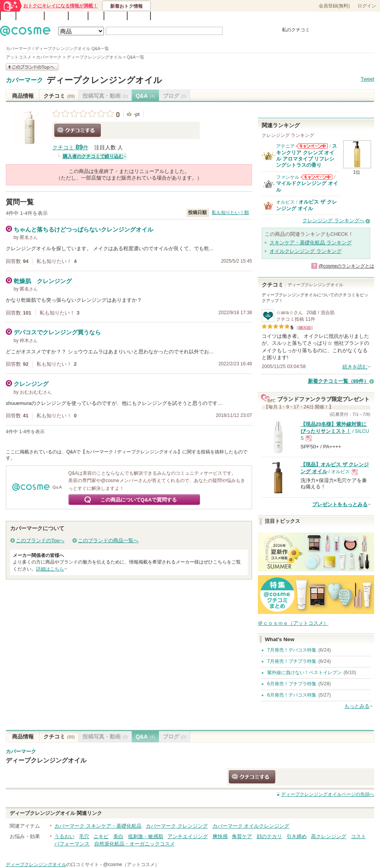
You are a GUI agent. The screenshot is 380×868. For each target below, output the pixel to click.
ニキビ (101, 836)
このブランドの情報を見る (32, 67)
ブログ (78, 16)
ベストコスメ (242, 16)
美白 (118, 836)
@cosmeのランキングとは (346, 266)
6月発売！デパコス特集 (292, 695)
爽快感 (220, 836)
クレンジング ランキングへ (333, 220)
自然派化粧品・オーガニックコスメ (135, 844)
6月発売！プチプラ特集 (292, 684)
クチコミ (59, 96)
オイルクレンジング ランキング (306, 251)
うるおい (64, 836)
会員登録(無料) (334, 6)
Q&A (96, 16)
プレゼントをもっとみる (340, 504)
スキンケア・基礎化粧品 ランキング (311, 243)
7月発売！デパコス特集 (292, 650)
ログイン (367, 6)
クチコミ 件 (70, 148)
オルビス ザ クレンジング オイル (307, 205)
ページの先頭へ (328, 794)
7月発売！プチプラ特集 (292, 661)
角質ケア (242, 836)
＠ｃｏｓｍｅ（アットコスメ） (293, 623)
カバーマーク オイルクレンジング (251, 826)
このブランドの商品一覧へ (108, 540)
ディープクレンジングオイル (104, 80)
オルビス (285, 202)
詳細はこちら (50, 569)
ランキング (30, 16)
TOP (8, 16)
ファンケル (288, 177)
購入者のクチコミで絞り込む (93, 156)
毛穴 (84, 836)
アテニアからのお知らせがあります (312, 146)
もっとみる (357, 706)
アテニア (285, 146)
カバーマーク (24, 80)
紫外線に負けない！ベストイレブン (304, 673)
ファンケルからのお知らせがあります (316, 177)
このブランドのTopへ (40, 540)
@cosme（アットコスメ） (131, 865)
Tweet (367, 79)
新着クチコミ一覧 (338, 381)
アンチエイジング (188, 836)
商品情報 (23, 96)
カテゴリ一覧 (212, 16)
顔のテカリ (269, 836)
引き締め (297, 836)
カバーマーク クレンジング (177, 826)
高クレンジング (329, 836)
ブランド (56, 16)
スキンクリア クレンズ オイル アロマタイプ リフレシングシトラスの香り (307, 156)
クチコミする (78, 130)
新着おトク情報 (126, 6)
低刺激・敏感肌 (146, 836)
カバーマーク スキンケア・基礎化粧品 (98, 826)
